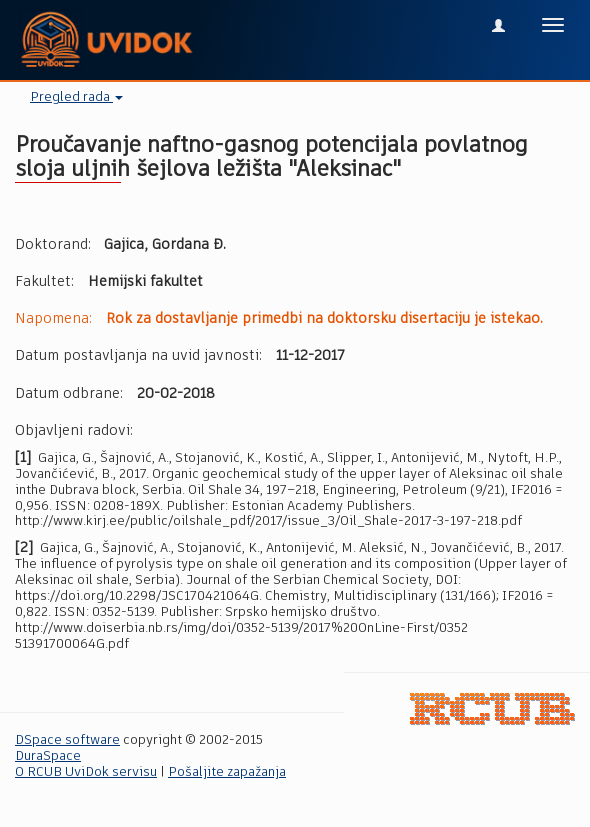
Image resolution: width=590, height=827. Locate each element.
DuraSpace (48, 756)
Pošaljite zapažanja (227, 772)
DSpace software (67, 740)
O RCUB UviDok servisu (86, 772)
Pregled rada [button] (76, 97)
